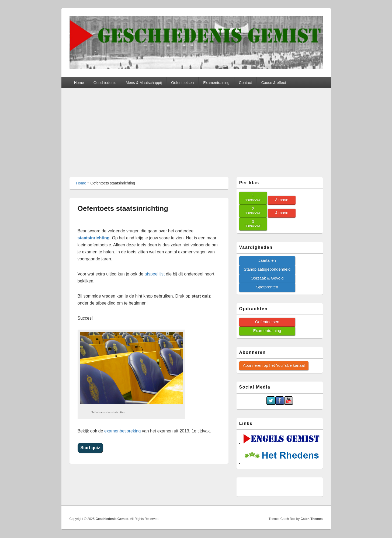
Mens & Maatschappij (144, 83)
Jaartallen (267, 260)
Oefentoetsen (182, 83)
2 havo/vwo (253, 211)
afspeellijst (155, 274)
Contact (245, 83)
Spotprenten (267, 287)
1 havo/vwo (253, 198)
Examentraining (216, 83)
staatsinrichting (94, 238)
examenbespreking (122, 431)
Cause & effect (274, 83)
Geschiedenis (105, 83)
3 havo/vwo (253, 223)
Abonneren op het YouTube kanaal (274, 365)
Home (79, 83)
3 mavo (282, 200)
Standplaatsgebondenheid (267, 269)
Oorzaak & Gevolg (267, 278)
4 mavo (282, 213)
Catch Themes (311, 519)
